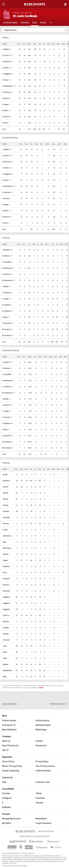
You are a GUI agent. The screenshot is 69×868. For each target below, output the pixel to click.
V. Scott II (6, 55)
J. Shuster (6, 293)
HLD (40, 357)
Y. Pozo (5, 123)
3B (53, 44)
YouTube (6, 793)
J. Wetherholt (8, 86)
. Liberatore (7, 536)
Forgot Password (43, 823)
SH (36, 144)
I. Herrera (6, 98)
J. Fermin (6, 68)
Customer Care (43, 782)
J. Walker (6, 49)
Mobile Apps (41, 730)
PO (39, 469)
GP (19, 44)
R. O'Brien (6, 256)
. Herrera (6, 524)
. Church (5, 487)
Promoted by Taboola (58, 704)
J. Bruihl (5, 286)
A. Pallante (6, 311)
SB (58, 469)
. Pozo (5, 573)
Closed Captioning (11, 771)
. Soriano (6, 628)
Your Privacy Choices (45, 766)
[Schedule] (25, 23)
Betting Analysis (43, 725)
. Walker (5, 664)
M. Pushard (6, 335)
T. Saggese (7, 74)
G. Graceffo (7, 262)
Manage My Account (11, 819)
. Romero (6, 585)
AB (35, 44)
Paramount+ (41, 746)
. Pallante (6, 566)
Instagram (7, 798)
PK (53, 469)
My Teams (7, 823)
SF (41, 144)
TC (31, 469)
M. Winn (5, 111)
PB (49, 469)
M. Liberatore (7, 280)
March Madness (9, 730)
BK (60, 357)
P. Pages (5, 104)
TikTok (39, 793)
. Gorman (6, 511)
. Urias (5, 646)
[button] (51, 23)
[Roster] (43, 23)
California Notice (43, 771)
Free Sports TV (9, 725)
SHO (50, 357)
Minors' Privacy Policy (12, 766)
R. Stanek (6, 305)
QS (56, 357)
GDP (47, 144)
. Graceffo (6, 517)
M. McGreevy (7, 268)
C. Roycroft (7, 323)
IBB (65, 144)
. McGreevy (7, 548)
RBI (63, 44)
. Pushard (6, 579)
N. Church (6, 117)
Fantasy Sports (43, 721)
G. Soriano (6, 274)
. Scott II (6, 615)
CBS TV (5, 750)
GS (24, 44)
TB (31, 144)
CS (63, 469)
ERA (30, 357)
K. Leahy (5, 299)
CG (35, 357)
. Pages (5, 560)
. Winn (4, 677)
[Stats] (35, 23)
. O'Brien (5, 554)
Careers (39, 741)
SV (42, 244)
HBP (59, 144)
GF (45, 357)
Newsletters (41, 819)
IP (29, 244)
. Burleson (6, 481)
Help (4, 782)
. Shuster (6, 621)
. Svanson (6, 640)
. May (4, 542)
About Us (6, 741)
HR (58, 44)
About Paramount (10, 746)
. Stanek (5, 634)
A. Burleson (7, 62)
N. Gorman (6, 92)
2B (49, 44)
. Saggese (6, 597)
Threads (39, 803)
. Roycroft (6, 591)
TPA (53, 144)
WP (65, 357)
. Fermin (5, 505)
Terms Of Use (8, 762)
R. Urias (5, 80)
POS (16, 469)
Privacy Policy (42, 762)
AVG (29, 44)
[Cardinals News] (10, 23)
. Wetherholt (7, 670)
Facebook (40, 798)
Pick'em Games (9, 721)
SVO (47, 244)
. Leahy (5, 530)
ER (66, 244)
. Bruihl (5, 475)
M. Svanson (7, 329)
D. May (5, 317)
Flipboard (6, 807)
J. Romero (6, 250)
